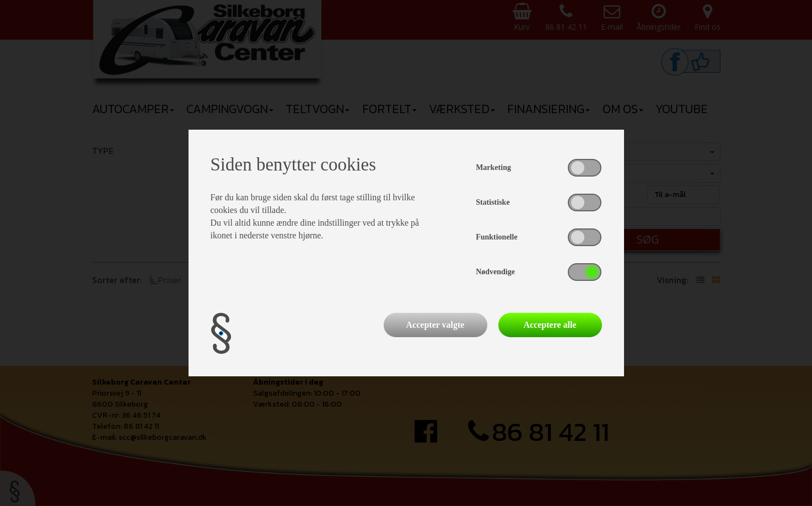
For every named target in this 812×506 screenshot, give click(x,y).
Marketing (493, 167)
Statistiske (493, 202)
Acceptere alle (550, 325)
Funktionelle (496, 237)
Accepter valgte (435, 325)
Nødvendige (495, 272)
